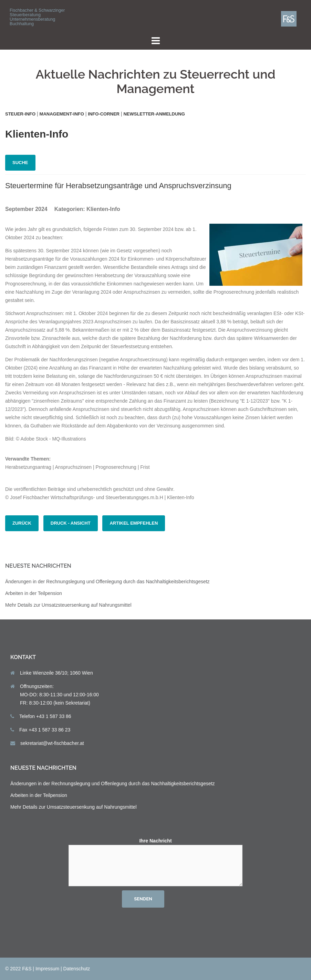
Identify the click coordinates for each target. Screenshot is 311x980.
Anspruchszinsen (74, 467)
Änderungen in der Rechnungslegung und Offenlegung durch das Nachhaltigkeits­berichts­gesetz (107, 582)
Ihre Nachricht (156, 863)
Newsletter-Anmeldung (154, 114)
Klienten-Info (103, 209)
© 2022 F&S (18, 969)
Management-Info (62, 114)
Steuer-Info (20, 114)
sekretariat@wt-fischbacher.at (52, 743)
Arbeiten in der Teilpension (34, 593)
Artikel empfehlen (134, 523)
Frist (145, 467)
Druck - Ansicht (71, 523)
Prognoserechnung (116, 467)
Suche (20, 163)
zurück (22, 523)
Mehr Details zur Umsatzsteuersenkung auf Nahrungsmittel (68, 605)
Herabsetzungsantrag (28, 467)
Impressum (47, 969)
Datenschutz (77, 969)
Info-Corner (104, 114)
